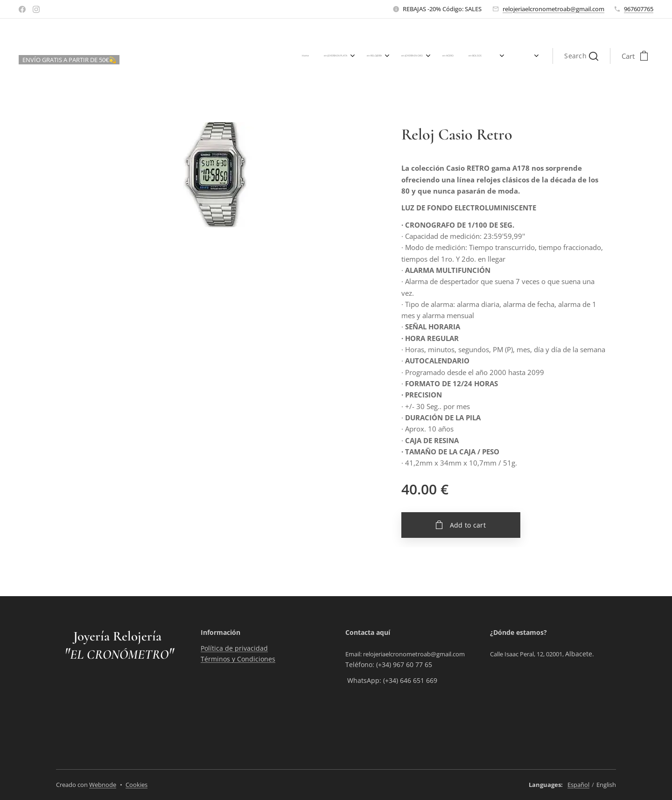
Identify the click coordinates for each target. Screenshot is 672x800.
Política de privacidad (234, 648)
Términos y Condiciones (238, 658)
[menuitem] (351, 56)
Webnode (103, 785)
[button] (581, 56)
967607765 (639, 9)
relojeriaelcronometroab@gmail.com (553, 9)
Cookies (136, 785)
